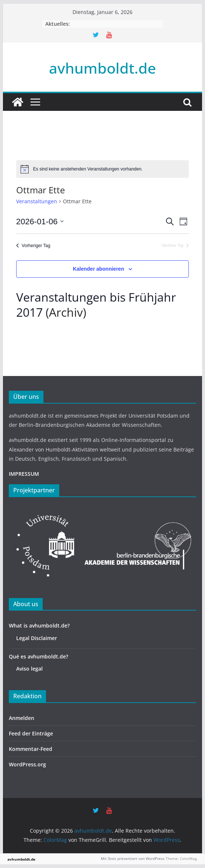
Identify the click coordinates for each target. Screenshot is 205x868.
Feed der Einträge (31, 733)
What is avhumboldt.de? (39, 625)
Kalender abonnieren (98, 269)
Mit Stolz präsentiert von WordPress (133, 858)
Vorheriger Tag (33, 246)
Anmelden (22, 718)
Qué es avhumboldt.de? (38, 656)
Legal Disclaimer (37, 638)
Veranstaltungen (37, 201)
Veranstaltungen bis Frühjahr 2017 (96, 305)
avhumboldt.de (102, 68)
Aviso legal (29, 669)
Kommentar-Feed (31, 749)
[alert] (102, 169)
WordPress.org (27, 764)
